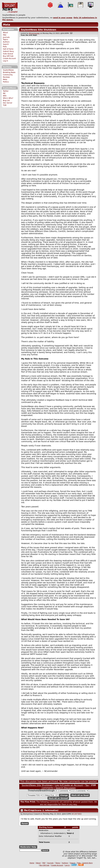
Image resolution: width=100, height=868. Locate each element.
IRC (4, 93)
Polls (5, 47)
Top (87, 785)
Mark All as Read (80, 795)
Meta (7, 25)
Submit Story (8, 51)
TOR (5, 105)
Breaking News (9, 72)
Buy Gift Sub (8, 56)
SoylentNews (10, 8)
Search (6, 44)
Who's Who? (8, 98)
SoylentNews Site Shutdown (38, 30)
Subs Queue (8, 54)
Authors (6, 42)
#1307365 (77, 814)
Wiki (5, 96)
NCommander (34, 33)
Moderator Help (28, 847)
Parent (25, 823)
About (5, 33)
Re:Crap (29, 810)
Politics (6, 82)
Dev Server (8, 103)
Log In (5, 61)
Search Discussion (66, 788)
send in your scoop (63, 18)
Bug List (6, 101)
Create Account (9, 58)
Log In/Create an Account (69, 785)
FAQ (5, 35)
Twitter (6, 91)
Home (32, 863)
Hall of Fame (8, 49)
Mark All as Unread (58, 798)
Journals (6, 37)
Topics (5, 40)
